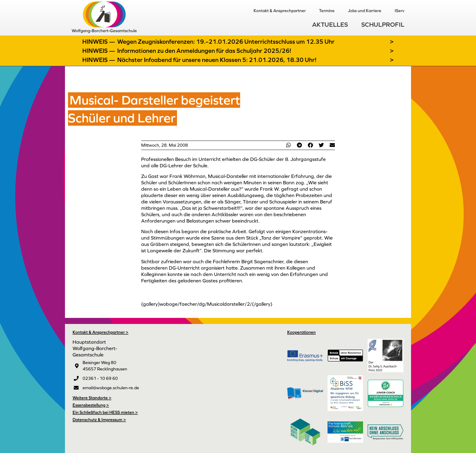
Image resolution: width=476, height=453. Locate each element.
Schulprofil (383, 24)
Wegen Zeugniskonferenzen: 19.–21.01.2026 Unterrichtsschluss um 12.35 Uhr (226, 42)
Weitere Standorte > (92, 398)
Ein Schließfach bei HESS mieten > (105, 412)
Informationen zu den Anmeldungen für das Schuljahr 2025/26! (204, 51)
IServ (399, 11)
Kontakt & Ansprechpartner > (100, 332)
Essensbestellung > (91, 405)
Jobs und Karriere (365, 11)
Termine (327, 11)
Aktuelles (330, 24)
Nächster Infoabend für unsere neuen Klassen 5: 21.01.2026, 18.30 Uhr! (217, 60)
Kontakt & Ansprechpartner (280, 11)
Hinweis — (99, 42)
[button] (288, 145)
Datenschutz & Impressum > (99, 420)
